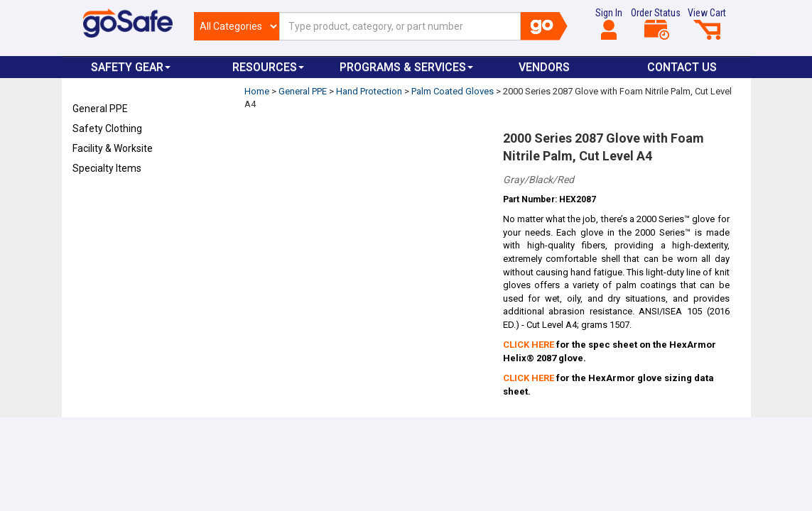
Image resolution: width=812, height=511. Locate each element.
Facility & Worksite (113, 148)
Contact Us (682, 67)
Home (257, 91)
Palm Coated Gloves (453, 91)
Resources (268, 67)
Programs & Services (406, 67)
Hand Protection (369, 91)
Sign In (609, 23)
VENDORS (544, 67)
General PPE (100, 109)
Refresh (100, 202)
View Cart (707, 23)
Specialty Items (107, 168)
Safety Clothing (107, 128)
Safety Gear (131, 67)
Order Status (656, 23)
